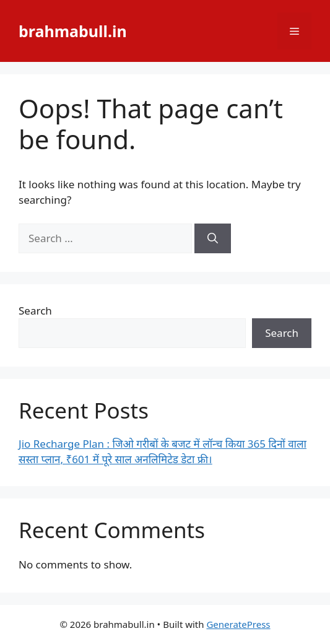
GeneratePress (238, 624)
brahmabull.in (73, 31)
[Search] (213, 238)
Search (35, 311)
